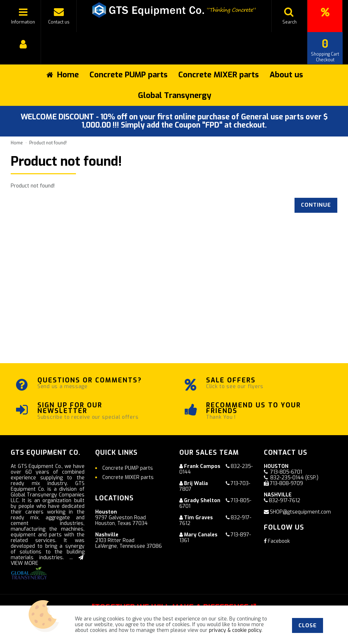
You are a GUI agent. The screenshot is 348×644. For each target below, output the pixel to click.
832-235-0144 (287, 478)
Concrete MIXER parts (219, 75)
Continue (316, 205)
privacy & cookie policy (235, 630)
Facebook (277, 541)
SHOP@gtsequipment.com (300, 512)
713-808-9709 (286, 483)
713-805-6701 (286, 472)
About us (286, 75)
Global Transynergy (175, 95)
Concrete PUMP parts (129, 75)
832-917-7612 (285, 501)
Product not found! (48, 143)
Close (308, 625)
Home (17, 143)
